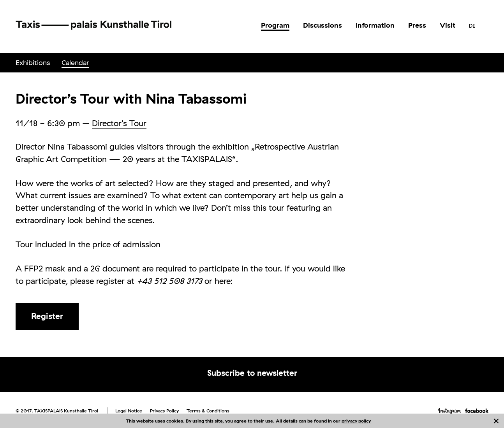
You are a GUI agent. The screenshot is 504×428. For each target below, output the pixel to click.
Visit (448, 25)
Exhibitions (33, 63)
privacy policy (356, 421)
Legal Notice (129, 411)
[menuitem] (275, 25)
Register (47, 316)
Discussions (322, 25)
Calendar (75, 63)
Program (275, 25)
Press (417, 25)
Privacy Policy (164, 411)
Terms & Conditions (208, 411)
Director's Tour (119, 123)
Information (375, 25)
